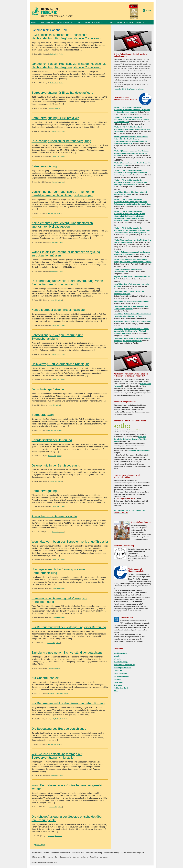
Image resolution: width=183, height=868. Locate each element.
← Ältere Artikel (38, 845)
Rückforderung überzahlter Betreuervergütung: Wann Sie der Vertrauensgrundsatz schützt (67, 283)
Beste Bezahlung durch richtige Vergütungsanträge (132, 321)
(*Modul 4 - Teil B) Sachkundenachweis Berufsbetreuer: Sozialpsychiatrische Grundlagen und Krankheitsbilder (131, 120)
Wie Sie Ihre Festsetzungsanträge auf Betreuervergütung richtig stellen (57, 756)
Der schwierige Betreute (48, 389)
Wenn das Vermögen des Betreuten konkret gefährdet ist (70, 542)
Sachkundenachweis (66, 22)
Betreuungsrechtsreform (122, 668)
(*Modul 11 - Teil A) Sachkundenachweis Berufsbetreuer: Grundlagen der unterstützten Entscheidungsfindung (130, 173)
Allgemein (51, 694)
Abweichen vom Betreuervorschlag (55, 516)
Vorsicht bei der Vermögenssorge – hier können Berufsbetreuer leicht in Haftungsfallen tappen (64, 193)
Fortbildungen (46, 22)
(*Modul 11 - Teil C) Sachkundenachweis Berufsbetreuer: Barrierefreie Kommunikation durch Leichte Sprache (132, 129)
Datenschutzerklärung (94, 853)
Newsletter (94, 857)
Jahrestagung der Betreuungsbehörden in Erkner (131, 301)
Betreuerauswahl (43, 415)
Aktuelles (117, 656)
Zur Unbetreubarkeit (45, 678)
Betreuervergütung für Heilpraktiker (55, 118)
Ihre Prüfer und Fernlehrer (61, 853)
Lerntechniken (53, 857)
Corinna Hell (54, 54)
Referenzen (118, 685)
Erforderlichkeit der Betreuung (52, 440)
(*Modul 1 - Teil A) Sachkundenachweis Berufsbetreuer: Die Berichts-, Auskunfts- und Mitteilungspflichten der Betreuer (130, 182)
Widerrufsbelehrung (111, 853)
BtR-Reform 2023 (78, 853)
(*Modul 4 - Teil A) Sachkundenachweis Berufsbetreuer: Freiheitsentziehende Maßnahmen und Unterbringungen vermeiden (132, 110)
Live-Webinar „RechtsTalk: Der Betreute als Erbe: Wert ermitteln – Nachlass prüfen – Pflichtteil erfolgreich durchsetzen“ (131, 331)
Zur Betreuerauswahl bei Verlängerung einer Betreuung (69, 627)
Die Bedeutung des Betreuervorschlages (59, 729)
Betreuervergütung (44, 166)
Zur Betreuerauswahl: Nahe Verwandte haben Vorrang (68, 703)
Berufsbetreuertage (121, 662)
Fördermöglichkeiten (121, 676)
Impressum (104, 857)
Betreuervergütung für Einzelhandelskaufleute (62, 93)
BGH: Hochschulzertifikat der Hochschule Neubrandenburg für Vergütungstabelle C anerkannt (66, 37)
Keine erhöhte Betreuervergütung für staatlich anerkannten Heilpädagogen (62, 225)
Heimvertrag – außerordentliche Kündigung (61, 364)
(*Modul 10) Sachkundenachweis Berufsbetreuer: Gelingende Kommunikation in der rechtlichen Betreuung (131, 153)
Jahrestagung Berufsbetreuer (93, 22)
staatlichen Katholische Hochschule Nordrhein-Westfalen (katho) (130, 439)
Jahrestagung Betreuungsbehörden (127, 22)
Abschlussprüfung (120, 653)
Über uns (76, 857)
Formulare (117, 679)
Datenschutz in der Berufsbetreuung (56, 465)
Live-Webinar (118, 682)
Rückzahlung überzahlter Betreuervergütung (61, 141)
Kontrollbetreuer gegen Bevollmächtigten (59, 310)
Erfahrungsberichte (39, 857)
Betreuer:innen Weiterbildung (124, 665)
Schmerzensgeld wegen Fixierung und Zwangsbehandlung (57, 337)
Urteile (61, 54)
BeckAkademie (65, 857)
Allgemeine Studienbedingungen (132, 853)
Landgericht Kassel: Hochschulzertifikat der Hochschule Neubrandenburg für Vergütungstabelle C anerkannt (69, 65)
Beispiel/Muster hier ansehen (139, 450)
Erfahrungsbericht (120, 673)
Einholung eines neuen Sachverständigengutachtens (67, 652)
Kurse (34, 22)
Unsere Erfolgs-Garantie (40, 853)
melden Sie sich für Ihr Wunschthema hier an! (129, 89)
